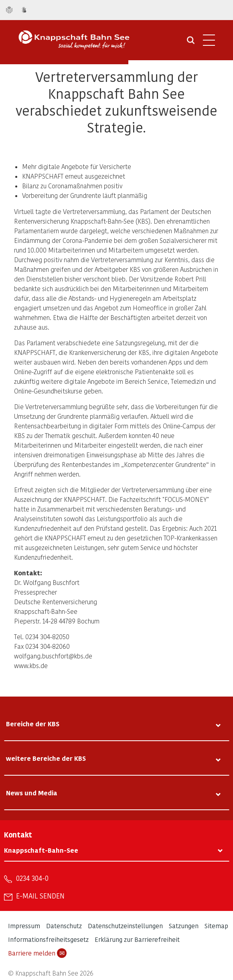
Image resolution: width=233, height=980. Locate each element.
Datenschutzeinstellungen (125, 926)
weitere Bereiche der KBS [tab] (46, 758)
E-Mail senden (40, 896)
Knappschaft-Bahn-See (41, 850)
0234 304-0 (32, 878)
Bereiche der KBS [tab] (33, 724)
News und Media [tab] (32, 793)
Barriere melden (37, 953)
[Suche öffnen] (191, 43)
